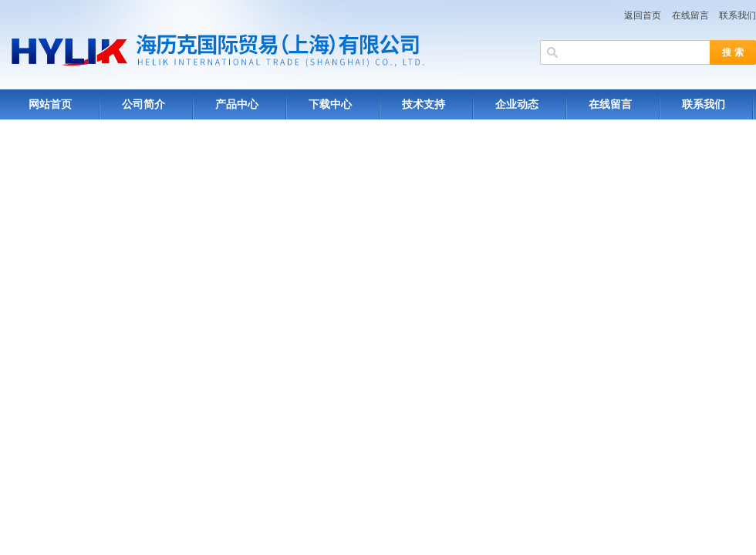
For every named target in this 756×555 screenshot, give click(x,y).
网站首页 (50, 104)
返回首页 (643, 15)
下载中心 (330, 104)
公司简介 (143, 104)
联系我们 (737, 15)
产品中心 (237, 104)
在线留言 (690, 15)
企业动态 (517, 104)
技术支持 (424, 104)
